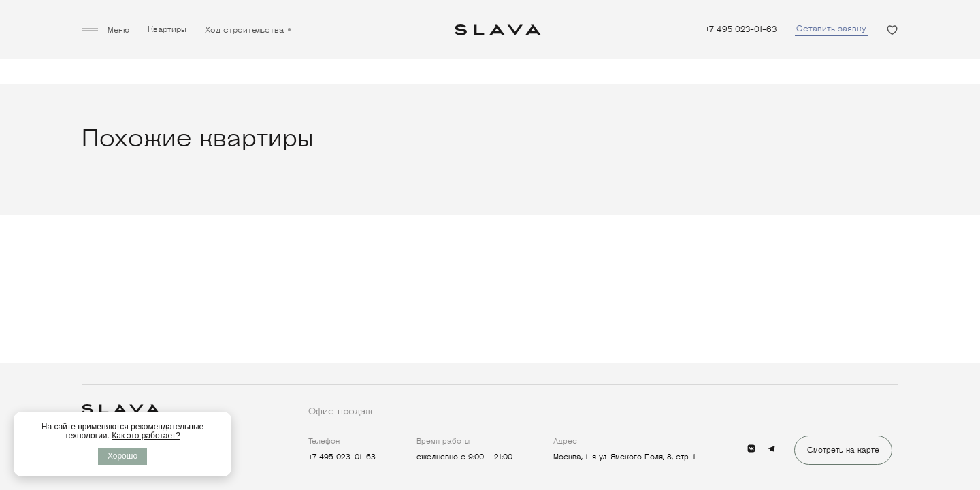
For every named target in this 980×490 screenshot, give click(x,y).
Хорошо (122, 456)
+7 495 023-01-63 (741, 30)
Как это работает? (146, 436)
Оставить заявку (831, 29)
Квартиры (167, 30)
